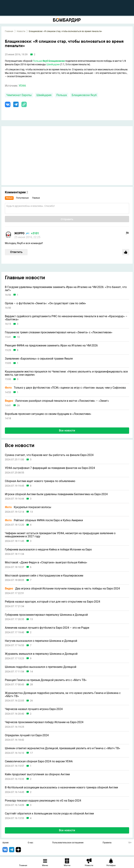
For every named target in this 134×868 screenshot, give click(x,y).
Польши (37, 61)
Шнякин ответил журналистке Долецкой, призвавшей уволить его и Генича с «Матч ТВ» (63, 748)
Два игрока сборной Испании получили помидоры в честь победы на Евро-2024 (62, 589)
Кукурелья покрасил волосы (28, 507)
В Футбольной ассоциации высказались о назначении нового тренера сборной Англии (61, 788)
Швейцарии (53, 64)
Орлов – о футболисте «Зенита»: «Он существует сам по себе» (45, 303)
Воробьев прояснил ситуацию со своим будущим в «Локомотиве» (48, 414)
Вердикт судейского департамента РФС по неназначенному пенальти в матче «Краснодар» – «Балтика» (66, 318)
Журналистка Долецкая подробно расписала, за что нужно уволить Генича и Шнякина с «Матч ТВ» (63, 695)
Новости (21, 31)
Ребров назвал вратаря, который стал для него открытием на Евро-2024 (53, 602)
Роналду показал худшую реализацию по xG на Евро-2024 (43, 801)
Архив (5, 843)
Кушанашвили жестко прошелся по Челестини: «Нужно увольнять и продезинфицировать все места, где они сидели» (66, 373)
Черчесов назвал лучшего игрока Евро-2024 (34, 709)
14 (31, 672)
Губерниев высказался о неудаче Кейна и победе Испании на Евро (48, 550)
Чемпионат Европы (19, 95)
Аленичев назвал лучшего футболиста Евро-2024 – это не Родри (47, 628)
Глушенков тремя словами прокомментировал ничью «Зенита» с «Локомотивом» (59, 332)
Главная (9, 31)
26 (18, 405)
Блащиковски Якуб (84, 95)
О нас (30, 843)
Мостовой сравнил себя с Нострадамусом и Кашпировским (44, 576)
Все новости (67, 431)
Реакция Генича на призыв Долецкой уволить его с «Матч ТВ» (46, 680)
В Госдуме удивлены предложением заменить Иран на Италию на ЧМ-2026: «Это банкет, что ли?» (66, 289)
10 (18, 337)
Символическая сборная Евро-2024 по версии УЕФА (39, 761)
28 (31, 685)
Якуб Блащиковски (54, 61)
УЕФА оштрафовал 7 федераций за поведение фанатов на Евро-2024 (50, 468)
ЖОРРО (19, 233)
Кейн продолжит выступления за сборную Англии (37, 774)
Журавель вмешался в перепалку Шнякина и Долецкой (41, 654)
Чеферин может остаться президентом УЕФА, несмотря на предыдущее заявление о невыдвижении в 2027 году (60, 535)
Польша (62, 95)
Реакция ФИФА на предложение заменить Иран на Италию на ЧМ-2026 (51, 346)
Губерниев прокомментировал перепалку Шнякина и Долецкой (46, 615)
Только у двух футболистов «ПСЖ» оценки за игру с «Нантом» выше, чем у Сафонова (65, 388)
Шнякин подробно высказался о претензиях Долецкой (41, 667)
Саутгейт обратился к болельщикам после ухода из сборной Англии (49, 814)
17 (31, 753)
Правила (107, 843)
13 (31, 512)
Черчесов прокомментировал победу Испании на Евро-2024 (44, 722)
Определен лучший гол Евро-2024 (27, 735)
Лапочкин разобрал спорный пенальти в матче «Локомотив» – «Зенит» (57, 401)
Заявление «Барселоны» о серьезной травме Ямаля (39, 359)
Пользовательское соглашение (68, 843)
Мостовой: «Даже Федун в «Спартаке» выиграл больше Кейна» (46, 563)
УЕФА (22, 86)
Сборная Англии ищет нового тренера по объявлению (40, 481)
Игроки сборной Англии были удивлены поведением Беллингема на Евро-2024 (56, 494)
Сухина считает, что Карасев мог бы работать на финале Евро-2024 (49, 455)
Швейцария (44, 95)
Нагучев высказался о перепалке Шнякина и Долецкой (41, 641)
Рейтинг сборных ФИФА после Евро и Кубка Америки (44, 520)
